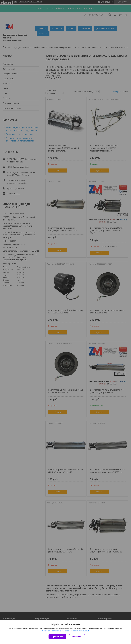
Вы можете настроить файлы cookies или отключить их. (65, 631)
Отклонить (77, 637)
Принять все (57, 637)
